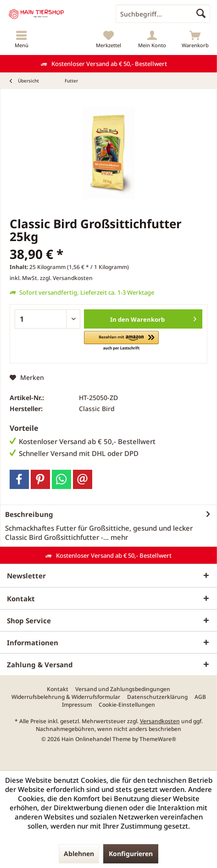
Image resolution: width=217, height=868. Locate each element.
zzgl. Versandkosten (66, 278)
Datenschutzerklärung (157, 697)
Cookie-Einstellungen (127, 705)
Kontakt (58, 689)
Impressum (77, 705)
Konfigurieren (131, 854)
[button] (121, 341)
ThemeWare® (158, 739)
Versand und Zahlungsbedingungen (123, 689)
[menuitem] (22, 39)
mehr (118, 537)
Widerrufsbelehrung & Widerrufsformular (66, 697)
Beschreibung (29, 514)
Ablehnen (79, 854)
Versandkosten (160, 721)
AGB (200, 697)
